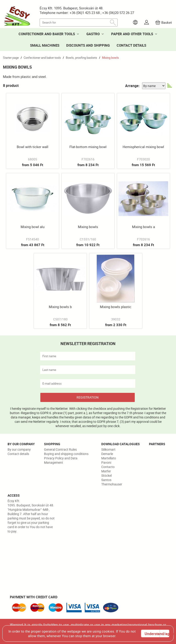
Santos (106, 480)
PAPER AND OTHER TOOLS (132, 34)
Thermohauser (112, 484)
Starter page (11, 58)
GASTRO (93, 34)
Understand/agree (157, 634)
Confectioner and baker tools (42, 58)
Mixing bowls (110, 58)
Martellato (109, 458)
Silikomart (108, 449)
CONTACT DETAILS (131, 45)
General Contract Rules (60, 449)
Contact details (18, 454)
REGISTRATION (88, 397)
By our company (19, 449)
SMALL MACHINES (45, 45)
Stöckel (106, 475)
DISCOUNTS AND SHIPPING (88, 45)
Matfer (106, 471)
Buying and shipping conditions (66, 454)
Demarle (107, 454)
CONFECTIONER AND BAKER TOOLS (47, 34)
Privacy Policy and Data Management (61, 460)
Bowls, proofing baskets (81, 58)
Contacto (108, 467)
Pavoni (106, 462)
